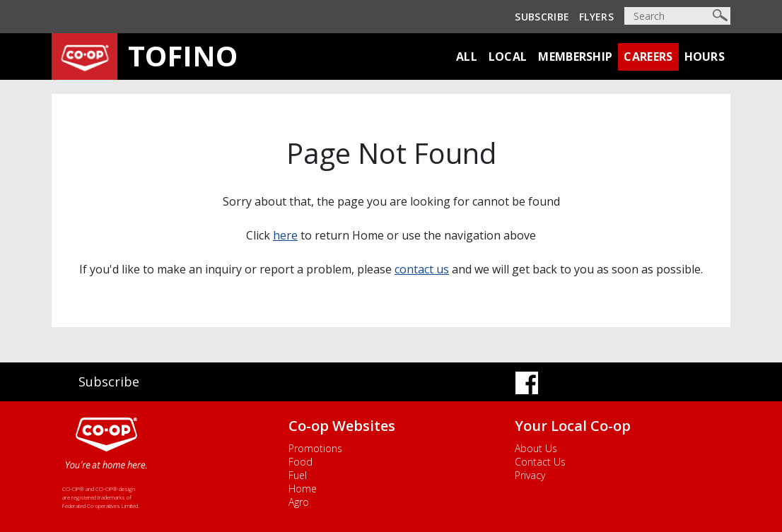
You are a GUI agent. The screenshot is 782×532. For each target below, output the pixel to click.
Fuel (298, 475)
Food (300, 462)
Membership (575, 57)
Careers (648, 57)
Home (303, 489)
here (285, 235)
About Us (536, 448)
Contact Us (540, 462)
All (467, 57)
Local (508, 57)
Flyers (596, 17)
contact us (422, 269)
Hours (705, 57)
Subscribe (542, 17)
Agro (299, 502)
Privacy (530, 475)
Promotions (315, 448)
